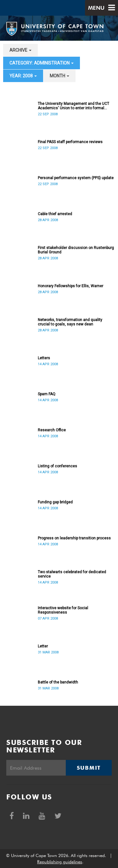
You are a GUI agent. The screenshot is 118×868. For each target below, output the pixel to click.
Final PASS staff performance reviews (70, 142)
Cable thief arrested (55, 214)
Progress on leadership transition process (74, 538)
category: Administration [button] (42, 63)
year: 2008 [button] (23, 76)
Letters (44, 358)
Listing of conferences (57, 466)
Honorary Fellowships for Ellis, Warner (70, 286)
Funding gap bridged (55, 502)
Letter (43, 646)
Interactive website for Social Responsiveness (63, 610)
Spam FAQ (47, 394)
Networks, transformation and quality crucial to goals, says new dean (70, 322)
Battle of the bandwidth (58, 682)
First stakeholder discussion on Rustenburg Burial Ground (76, 250)
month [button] (59, 76)
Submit (89, 768)
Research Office (52, 430)
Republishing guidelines (60, 862)
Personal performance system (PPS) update (76, 178)
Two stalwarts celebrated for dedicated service (72, 574)
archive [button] (20, 50)
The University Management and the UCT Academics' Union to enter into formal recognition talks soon (73, 106)
